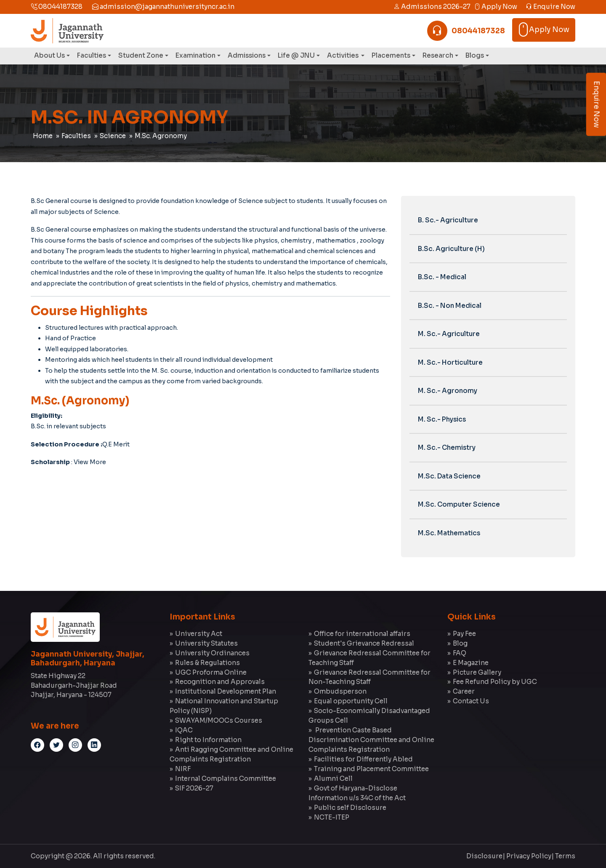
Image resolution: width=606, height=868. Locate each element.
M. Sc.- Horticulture (450, 362)
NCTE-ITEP (332, 817)
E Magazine (471, 663)
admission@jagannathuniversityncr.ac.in (163, 7)
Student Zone (141, 55)
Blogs (475, 55)
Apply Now (496, 7)
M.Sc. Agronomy (161, 136)
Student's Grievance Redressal (364, 643)
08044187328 (57, 7)
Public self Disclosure (350, 808)
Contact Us (471, 701)
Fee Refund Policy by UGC (495, 682)
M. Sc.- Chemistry (447, 447)
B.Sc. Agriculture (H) (451, 249)
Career (464, 691)
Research (438, 55)
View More (90, 462)
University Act (199, 634)
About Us (49, 55)
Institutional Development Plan (226, 691)
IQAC (184, 730)
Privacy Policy (529, 856)
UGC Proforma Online (211, 672)
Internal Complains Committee (226, 779)
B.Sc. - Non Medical (450, 306)
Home (43, 136)
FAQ (460, 653)
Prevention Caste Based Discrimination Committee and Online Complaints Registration (371, 740)
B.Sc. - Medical (442, 277)
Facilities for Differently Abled (363, 759)
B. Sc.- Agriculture (448, 220)
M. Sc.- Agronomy (448, 391)
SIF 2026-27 (194, 788)
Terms (565, 856)
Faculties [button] (92, 55)
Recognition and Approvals (220, 682)
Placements (391, 55)
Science (113, 136)
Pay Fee (464, 634)
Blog (460, 643)
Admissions (247, 55)
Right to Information (208, 740)
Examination (195, 55)
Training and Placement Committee (371, 769)
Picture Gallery (477, 672)
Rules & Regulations (207, 663)
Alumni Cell (333, 779)
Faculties (76, 136)
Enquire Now (550, 7)
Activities (343, 55)
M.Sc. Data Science (449, 476)
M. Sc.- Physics (442, 419)
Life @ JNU (296, 55)
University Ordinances (212, 653)
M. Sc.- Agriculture (449, 334)
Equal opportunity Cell (351, 701)
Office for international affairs (362, 634)
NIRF (183, 769)
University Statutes (206, 643)
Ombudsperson (340, 691)
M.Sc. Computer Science (459, 504)
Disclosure (484, 856)
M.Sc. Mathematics (449, 533)
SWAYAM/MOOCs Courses (219, 720)
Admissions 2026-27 (432, 7)
